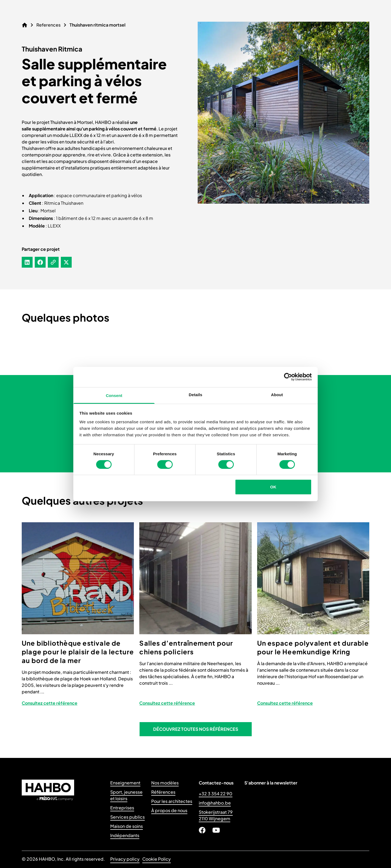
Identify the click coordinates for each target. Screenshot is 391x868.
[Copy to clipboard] (53, 262)
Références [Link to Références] (163, 792)
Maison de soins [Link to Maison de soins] (127, 826)
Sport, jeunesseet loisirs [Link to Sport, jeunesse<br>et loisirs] (126, 795)
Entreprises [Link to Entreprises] (122, 808)
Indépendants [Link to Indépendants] (125, 835)
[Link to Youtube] (216, 830)
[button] (196, 729)
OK (273, 487)
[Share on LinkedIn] (27, 262)
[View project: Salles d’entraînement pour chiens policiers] (195, 617)
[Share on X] (66, 262)
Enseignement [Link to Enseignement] (125, 783)
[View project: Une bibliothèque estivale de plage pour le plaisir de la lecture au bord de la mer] (78, 617)
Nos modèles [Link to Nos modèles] (165, 783)
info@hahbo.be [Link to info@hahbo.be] (215, 803)
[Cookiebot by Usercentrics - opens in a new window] (288, 377)
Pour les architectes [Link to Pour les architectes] (172, 801)
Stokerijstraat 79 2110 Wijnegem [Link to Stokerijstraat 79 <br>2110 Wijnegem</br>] (216, 815)
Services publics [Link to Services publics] (127, 817)
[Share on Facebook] (40, 262)
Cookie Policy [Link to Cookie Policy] (157, 859)
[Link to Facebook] (202, 830)
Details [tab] (195, 394)
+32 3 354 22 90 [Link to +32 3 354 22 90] (216, 794)
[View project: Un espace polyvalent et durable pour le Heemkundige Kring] (313, 617)
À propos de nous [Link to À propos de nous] (169, 810)
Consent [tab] (114, 395)
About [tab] (277, 394)
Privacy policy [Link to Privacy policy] (125, 859)
